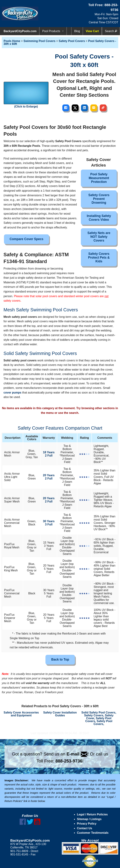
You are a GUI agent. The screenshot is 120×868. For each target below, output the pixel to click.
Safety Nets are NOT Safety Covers (99, 237)
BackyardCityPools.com (20, 31)
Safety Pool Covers (72, 41)
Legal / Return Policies (92, 814)
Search (111, 31)
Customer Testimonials (93, 833)
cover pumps (13, 393)
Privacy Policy (87, 824)
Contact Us (84, 828)
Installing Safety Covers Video (99, 218)
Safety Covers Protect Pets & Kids (99, 258)
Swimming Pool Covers (40, 41)
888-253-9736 (69, 761)
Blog (77, 31)
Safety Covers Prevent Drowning (99, 199)
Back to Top (60, 659)
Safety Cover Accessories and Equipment (21, 714)
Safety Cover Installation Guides (60, 714)
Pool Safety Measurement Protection (99, 178)
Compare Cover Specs (27, 239)
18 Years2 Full (49, 454)
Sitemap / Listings (89, 819)
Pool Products (51, 31)
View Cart (92, 31)
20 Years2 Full (49, 477)
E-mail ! (78, 754)
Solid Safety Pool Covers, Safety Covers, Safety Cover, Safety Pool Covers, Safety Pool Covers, (99, 718)
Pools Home (12, 41)
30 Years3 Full (49, 523)
